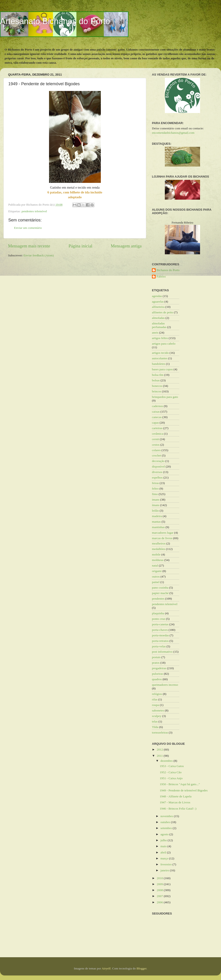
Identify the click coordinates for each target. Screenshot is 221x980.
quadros (157, 679)
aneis (155, 333)
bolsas (156, 380)
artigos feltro (160, 338)
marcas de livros (162, 538)
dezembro (167, 761)
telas (155, 721)
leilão (155, 511)
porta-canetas (160, 624)
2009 (160, 884)
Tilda (155, 727)
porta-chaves (160, 630)
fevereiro (166, 864)
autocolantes (160, 358)
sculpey (157, 716)
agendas (157, 296)
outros (156, 576)
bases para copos (162, 369)
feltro (155, 489)
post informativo (162, 652)
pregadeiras (159, 668)
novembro (167, 816)
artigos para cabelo (164, 344)
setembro (167, 828)
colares (156, 450)
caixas (156, 412)
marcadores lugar (163, 533)
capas (155, 423)
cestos (156, 445)
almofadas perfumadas (159, 325)
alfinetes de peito (163, 312)
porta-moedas (160, 635)
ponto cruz (158, 619)
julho (164, 840)
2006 (160, 902)
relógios (157, 694)
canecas (157, 417)
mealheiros (159, 543)
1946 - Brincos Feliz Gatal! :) (178, 809)
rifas (155, 699)
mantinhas (158, 527)
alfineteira (158, 307)
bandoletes (159, 364)
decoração (158, 461)
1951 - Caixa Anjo (171, 778)
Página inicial (80, 246)
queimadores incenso (165, 685)
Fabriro (161, 276)
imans (156, 500)
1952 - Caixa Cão (171, 772)
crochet (157, 455)
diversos (157, 472)
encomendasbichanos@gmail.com (173, 133)
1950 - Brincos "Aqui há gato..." (180, 784)
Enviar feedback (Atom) (39, 255)
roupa (156, 705)
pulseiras (157, 674)
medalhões (159, 549)
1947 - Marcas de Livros (175, 802)
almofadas (158, 318)
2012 (160, 749)
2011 (160, 756)
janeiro (165, 870)
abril (164, 852)
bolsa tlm (158, 375)
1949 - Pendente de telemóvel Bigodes (184, 790)
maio (164, 846)
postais (156, 657)
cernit (156, 439)
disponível (158, 466)
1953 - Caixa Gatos (172, 766)
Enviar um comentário (28, 228)
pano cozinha (160, 588)
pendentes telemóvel (34, 211)
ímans (156, 505)
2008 (160, 890)
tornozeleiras (160, 732)
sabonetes (158, 710)
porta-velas (159, 646)
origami (157, 571)
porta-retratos (160, 641)
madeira (157, 516)
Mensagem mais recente (29, 246)
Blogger (141, 968)
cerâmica (158, 434)
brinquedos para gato (165, 397)
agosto (165, 834)
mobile (156, 554)
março (165, 858)
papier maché (160, 593)
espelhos (157, 477)
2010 (160, 878)
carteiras (157, 428)
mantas (156, 522)
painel (156, 582)
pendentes (158, 599)
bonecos (157, 386)
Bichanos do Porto (168, 270)
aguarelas (158, 302)
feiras (155, 483)
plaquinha (158, 613)
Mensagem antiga (126, 246)
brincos (157, 391)
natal (155, 565)
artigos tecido (160, 353)
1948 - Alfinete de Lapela (176, 796)
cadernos (157, 406)
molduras (158, 560)
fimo (155, 494)
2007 (160, 896)
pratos (156, 663)
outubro (166, 822)
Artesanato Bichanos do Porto (55, 21)
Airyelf (106, 968)
